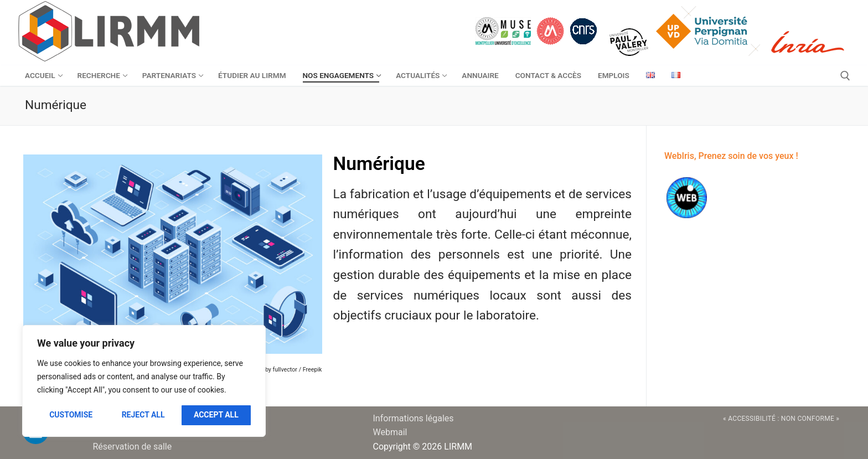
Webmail (390, 432)
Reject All (143, 415)
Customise (71, 415)
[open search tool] (845, 76)
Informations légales (414, 418)
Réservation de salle (133, 447)
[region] (144, 381)
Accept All (216, 415)
